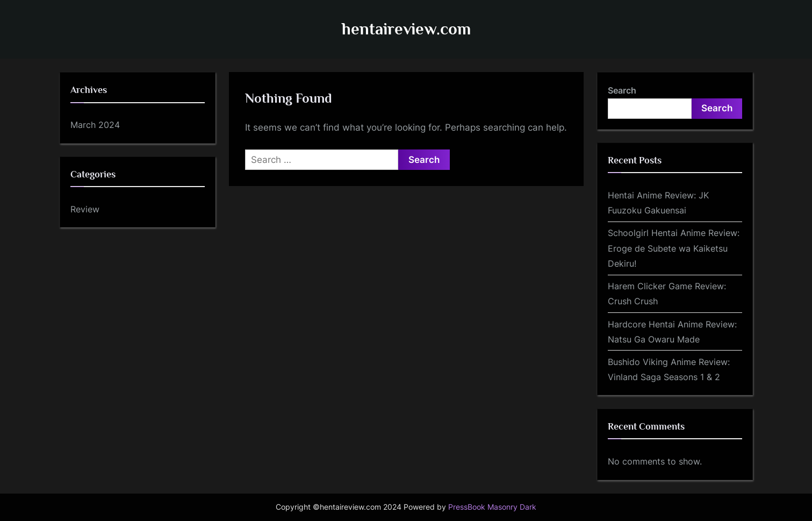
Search (622, 90)
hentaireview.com (406, 29)
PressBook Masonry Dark (492, 507)
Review (85, 209)
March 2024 (95, 125)
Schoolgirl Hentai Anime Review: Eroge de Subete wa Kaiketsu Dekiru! (674, 248)
